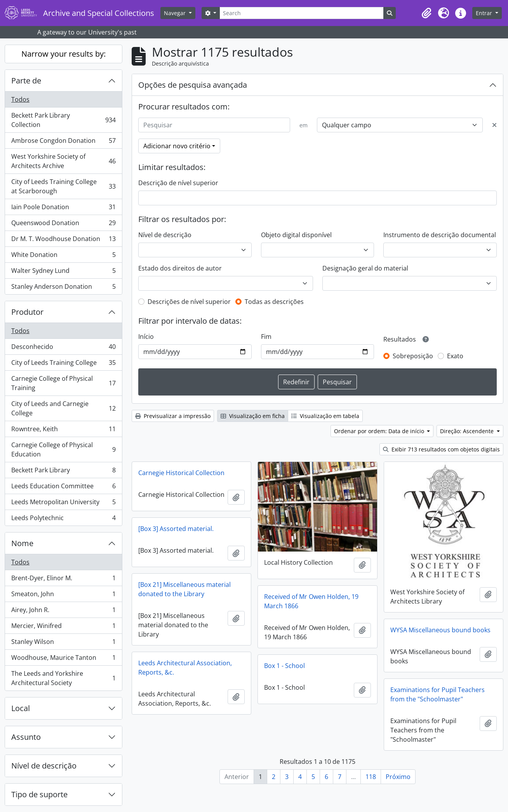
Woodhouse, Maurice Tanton (63, 659)
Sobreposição (413, 356)
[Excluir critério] (494, 125)
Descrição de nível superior (178, 183)
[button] (426, 13)
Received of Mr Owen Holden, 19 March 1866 (311, 601)
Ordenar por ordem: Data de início (380, 431)
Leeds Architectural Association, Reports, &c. (185, 668)
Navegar (176, 13)
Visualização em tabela (325, 416)
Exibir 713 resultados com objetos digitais (441, 449)
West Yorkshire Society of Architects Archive (63, 161)
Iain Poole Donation (63, 209)
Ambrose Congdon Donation (63, 142)
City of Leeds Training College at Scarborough (63, 186)
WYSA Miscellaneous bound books (440, 630)
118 (371, 777)
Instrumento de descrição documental (440, 235)
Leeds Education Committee (63, 488)
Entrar (485, 13)
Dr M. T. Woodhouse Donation (63, 240)
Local (21, 708)
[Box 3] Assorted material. (176, 529)
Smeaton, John (63, 596)
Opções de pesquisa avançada (193, 85)
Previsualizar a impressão (173, 416)
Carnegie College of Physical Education (63, 449)
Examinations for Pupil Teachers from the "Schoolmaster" (438, 694)
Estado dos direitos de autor (180, 268)
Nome (22, 543)
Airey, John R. (63, 612)
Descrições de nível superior (189, 302)
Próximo (398, 777)
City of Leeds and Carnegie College (63, 408)
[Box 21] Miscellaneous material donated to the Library (184, 589)
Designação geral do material (365, 268)
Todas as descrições (274, 302)
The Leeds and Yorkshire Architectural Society (63, 678)
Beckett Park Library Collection (63, 120)
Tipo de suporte (39, 794)
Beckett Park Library (63, 472)
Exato (455, 356)
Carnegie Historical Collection (181, 473)
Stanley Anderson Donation (63, 288)
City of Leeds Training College (63, 364)
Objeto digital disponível (296, 235)
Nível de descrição (44, 766)
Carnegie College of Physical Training (63, 383)
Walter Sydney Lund (63, 272)
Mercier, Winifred (63, 627)
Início (146, 337)
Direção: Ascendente (468, 431)
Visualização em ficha (253, 416)
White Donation (63, 256)
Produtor (27, 312)
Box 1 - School (284, 666)
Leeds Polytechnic (63, 519)
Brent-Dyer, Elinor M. (63, 580)
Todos (20, 99)
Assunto (26, 737)
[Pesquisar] (214, 125)
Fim (266, 337)
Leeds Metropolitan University (63, 504)
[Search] (301, 13)
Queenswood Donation (63, 225)
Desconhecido (63, 348)
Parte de (26, 81)
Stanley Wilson (63, 643)
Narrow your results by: (63, 54)
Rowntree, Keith (63, 431)
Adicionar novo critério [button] (177, 146)
